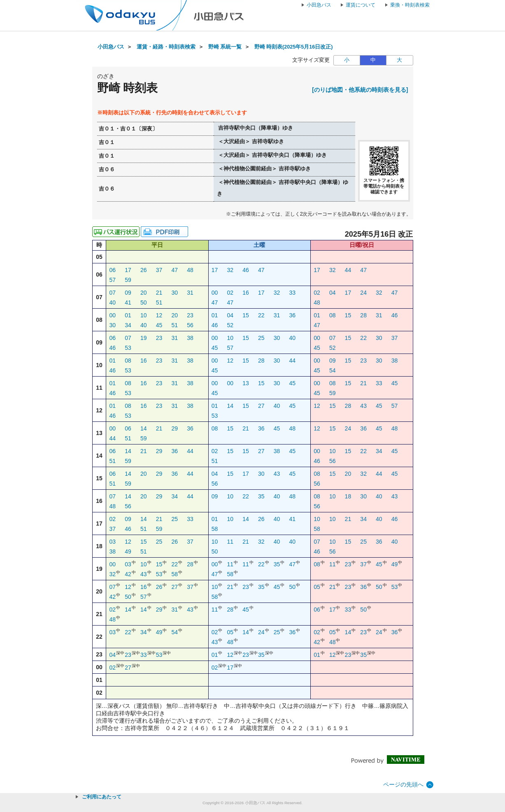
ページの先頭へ (403, 784)
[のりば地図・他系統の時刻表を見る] (360, 90)
